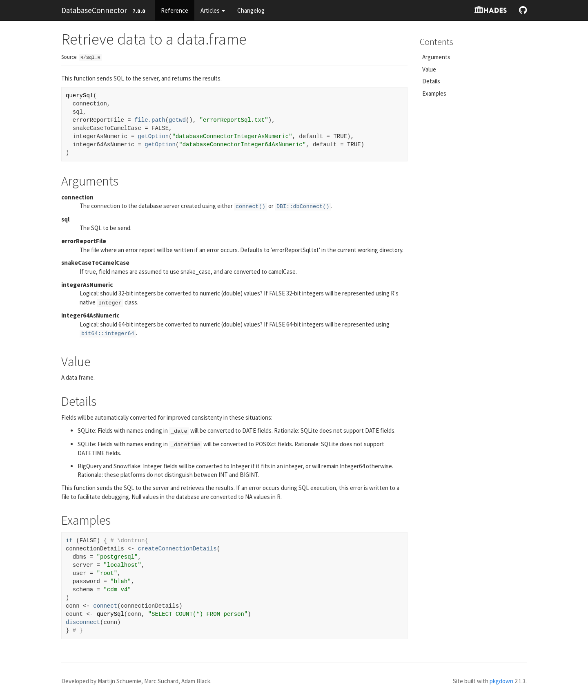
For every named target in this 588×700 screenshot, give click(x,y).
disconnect (83, 622)
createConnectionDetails (177, 549)
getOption (153, 136)
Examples (434, 93)
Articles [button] (213, 10)
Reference (175, 10)
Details (431, 81)
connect (105, 606)
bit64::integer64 (108, 334)
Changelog (251, 10)
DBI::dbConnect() (303, 207)
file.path (150, 120)
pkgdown (501, 681)
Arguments (436, 57)
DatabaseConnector (94, 10)
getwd (177, 120)
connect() (251, 207)
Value (429, 69)
